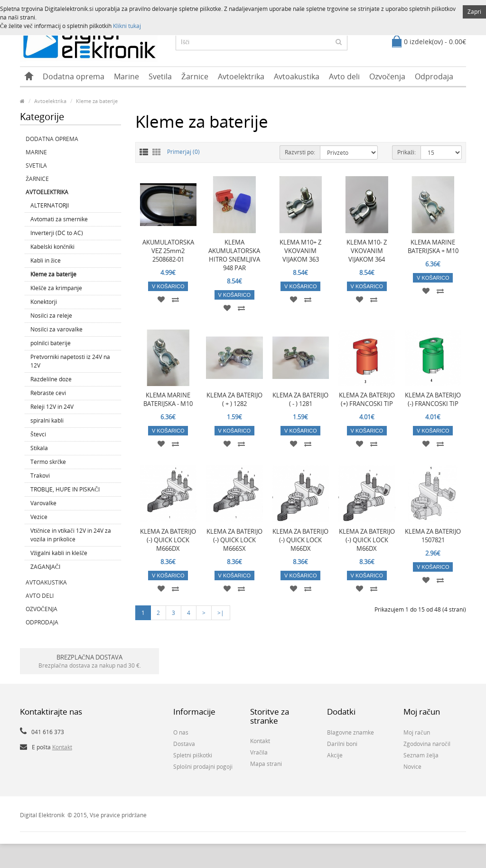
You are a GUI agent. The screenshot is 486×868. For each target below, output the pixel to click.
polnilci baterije (51, 343)
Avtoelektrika (241, 76)
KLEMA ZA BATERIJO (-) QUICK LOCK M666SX (234, 540)
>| (221, 613)
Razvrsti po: (300, 152)
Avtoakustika (297, 76)
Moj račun (416, 732)
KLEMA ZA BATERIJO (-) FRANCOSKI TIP (433, 399)
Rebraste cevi (48, 393)
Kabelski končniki (52, 247)
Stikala (39, 448)
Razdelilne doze (51, 379)
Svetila (160, 76)
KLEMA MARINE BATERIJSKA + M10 (433, 246)
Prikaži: (407, 152)
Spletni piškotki (193, 755)
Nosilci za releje (51, 316)
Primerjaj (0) (183, 152)
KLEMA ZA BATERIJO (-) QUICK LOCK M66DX (300, 540)
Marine (126, 76)
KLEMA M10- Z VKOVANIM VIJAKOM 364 (367, 251)
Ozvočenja (387, 76)
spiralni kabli (47, 420)
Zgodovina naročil (427, 744)
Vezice (39, 517)
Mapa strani (266, 764)
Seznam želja (421, 755)
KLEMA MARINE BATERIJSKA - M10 (168, 399)
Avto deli (344, 76)
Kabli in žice (46, 260)
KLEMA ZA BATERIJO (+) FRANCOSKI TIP (367, 399)
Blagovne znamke (350, 732)
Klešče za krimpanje (56, 288)
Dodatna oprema (74, 76)
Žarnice (195, 76)
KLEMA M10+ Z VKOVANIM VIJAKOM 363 (300, 251)
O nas (181, 732)
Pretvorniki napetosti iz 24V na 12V (70, 361)
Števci (38, 434)
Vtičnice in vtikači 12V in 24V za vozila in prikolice (71, 535)
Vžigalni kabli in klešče (59, 553)
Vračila (259, 752)
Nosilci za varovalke (56, 329)
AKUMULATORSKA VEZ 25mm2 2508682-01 (168, 251)
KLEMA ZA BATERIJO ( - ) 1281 (300, 399)
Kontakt (62, 747)
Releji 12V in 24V (52, 407)
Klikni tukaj (127, 26)
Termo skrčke (48, 462)
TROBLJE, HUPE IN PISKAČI (65, 489)
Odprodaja (434, 76)
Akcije (335, 755)
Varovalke (43, 503)
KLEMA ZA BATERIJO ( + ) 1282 (234, 399)
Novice (412, 767)
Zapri (474, 12)
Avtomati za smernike (59, 219)
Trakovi (40, 476)
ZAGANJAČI (45, 567)
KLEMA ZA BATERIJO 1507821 (433, 536)
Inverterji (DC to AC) (57, 233)
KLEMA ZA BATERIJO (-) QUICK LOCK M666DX (168, 540)
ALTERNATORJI (50, 205)
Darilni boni (342, 744)
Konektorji (44, 302)
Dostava (184, 744)
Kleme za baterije (97, 101)
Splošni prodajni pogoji (203, 767)
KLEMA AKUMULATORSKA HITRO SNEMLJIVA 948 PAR (234, 255)
